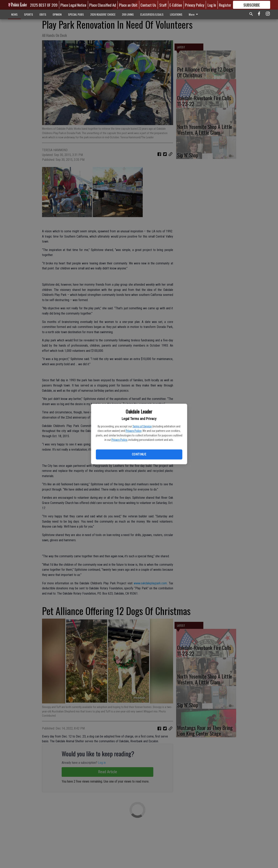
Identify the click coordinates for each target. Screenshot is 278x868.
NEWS (14, 14)
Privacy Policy (133, 431)
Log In (212, 5)
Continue (139, 454)
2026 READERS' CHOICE (103, 14)
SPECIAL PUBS (76, 14)
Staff (163, 5)
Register (225, 5)
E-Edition (176, 5)
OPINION (57, 14)
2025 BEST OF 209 (44, 5)
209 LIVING (128, 14)
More (194, 14)
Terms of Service (142, 426)
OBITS (43, 14)
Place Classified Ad (103, 5)
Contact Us (148, 5)
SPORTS (29, 14)
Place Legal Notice (73, 5)
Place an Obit (128, 5)
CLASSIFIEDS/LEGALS (152, 14)
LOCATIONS (176, 14)
